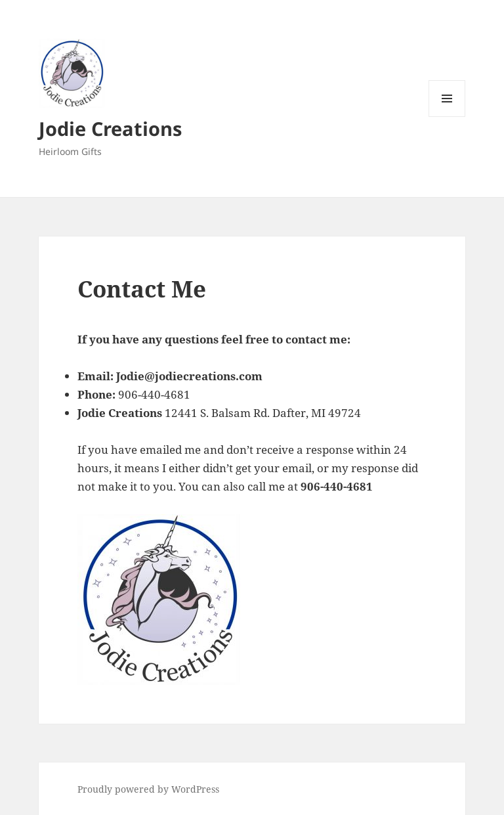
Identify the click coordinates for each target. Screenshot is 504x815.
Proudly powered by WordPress (148, 789)
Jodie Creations (110, 128)
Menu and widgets (447, 117)
